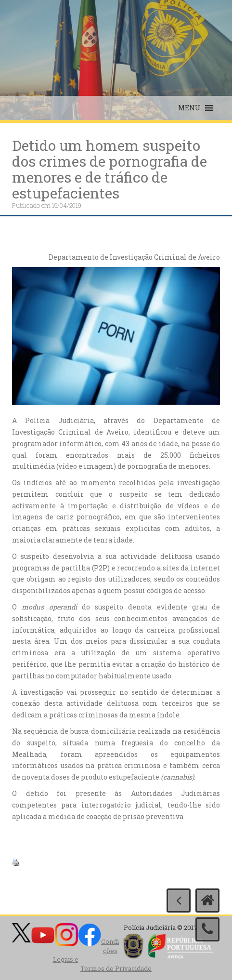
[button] (189, 108)
